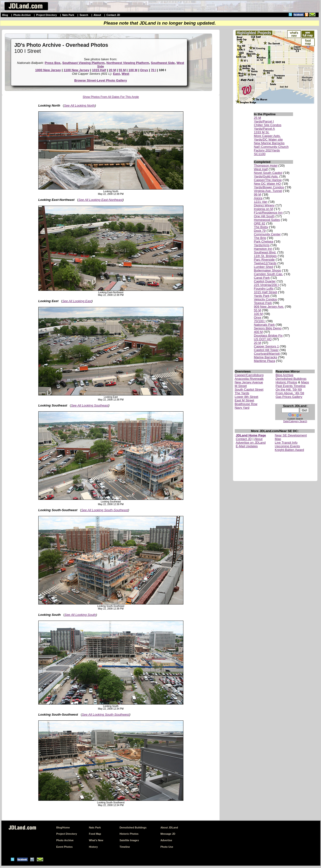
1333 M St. (261, 132)
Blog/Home (63, 827)
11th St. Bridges (265, 256)
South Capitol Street (249, 390)
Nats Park (68, 15)
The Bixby (261, 227)
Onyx (144, 70)
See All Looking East (77, 301)
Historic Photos (286, 382)
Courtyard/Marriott (267, 354)
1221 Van (261, 202)
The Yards (242, 393)
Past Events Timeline (290, 386)
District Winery (264, 205)
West (126, 74)
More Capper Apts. (267, 136)
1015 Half (99, 70)
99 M (257, 194)
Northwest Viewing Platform (128, 63)
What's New (96, 840)
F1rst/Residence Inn (268, 213)
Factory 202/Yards (267, 150)
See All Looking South (80, 615)
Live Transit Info (286, 443)
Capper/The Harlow (268, 180)
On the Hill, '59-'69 (289, 390)
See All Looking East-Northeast (101, 200)
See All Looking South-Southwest (105, 715)
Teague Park (263, 303)
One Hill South (264, 216)
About (97, 15)
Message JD (168, 834)
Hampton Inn (263, 249)
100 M (133, 70)
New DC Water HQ (267, 184)
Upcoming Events (287, 446)
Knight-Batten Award (289, 450)
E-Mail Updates (247, 446)
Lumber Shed (263, 267)
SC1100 (260, 154)
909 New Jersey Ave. (269, 307)
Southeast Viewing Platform (83, 63)
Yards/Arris (262, 245)
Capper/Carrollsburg (249, 375)
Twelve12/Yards (265, 263)
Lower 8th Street (247, 397)
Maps (305, 382)
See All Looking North (79, 105)
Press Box (53, 63)
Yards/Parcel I (264, 121)
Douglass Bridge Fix (268, 336)
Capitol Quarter (265, 281)
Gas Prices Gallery (289, 397)
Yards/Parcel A (264, 129)
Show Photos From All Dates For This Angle (111, 97)
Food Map (95, 834)
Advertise (166, 840)
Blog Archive (284, 375)
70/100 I (260, 321)
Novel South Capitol (268, 173)
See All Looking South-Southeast (104, 510)
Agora (258, 198)
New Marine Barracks (269, 143)
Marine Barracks (265, 357)
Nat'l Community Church (271, 147)
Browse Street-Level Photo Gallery (101, 80)
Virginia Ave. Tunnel (268, 191)
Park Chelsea (263, 241)
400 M (258, 332)
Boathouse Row (246, 404)
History (93, 847)
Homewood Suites (267, 220)
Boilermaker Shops (267, 270)
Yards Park (262, 296)
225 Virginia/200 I (266, 285)
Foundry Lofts (264, 288)
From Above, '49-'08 (290, 393)
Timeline (125, 847)
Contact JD (113, 15)
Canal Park (262, 278)
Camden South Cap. (268, 274)
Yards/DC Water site (268, 139)
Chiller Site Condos (267, 125)
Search (84, 15)
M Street (241, 386)
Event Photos (64, 847)
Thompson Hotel (266, 166)
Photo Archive (22, 15)
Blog (5, 15)
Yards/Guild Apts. (266, 176)
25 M (257, 118)
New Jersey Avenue (249, 382)
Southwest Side (163, 63)
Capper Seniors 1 (266, 346)
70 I (154, 70)
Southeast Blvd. (265, 252)
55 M (122, 70)
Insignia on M (263, 209)
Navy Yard (242, 408)
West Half (261, 169)
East (116, 74)
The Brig (260, 238)
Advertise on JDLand (251, 443)
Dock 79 (260, 231)
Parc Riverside (264, 260)
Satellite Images (129, 840)
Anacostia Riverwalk (249, 379)
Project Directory (47, 15)
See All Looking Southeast (90, 405)
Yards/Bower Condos (269, 187)
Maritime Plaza (264, 361)
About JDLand (169, 827)
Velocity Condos (265, 299)
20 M (112, 70)
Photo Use (167, 847)
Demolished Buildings (291, 379)
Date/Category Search (295, 421)
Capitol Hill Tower (266, 350)
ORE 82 (259, 223)
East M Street (244, 400)
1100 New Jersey (77, 70)
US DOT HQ (263, 339)
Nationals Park (264, 325)
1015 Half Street (265, 292)
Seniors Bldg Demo (268, 328)
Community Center (267, 234)
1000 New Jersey (48, 70)
